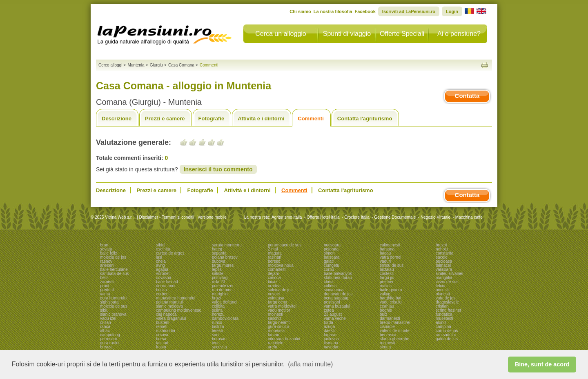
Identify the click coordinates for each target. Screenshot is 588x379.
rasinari (275, 257)
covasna (164, 278)
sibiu (104, 310)
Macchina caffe (469, 217)
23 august (333, 314)
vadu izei (108, 318)
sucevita (219, 347)
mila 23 (218, 282)
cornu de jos (447, 331)
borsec (274, 261)
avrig (160, 265)
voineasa (276, 298)
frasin (161, 347)
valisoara (444, 269)
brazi (216, 298)
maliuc (386, 286)
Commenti (311, 119)
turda (329, 322)
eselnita (163, 249)
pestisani (332, 302)
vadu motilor (279, 310)
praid (105, 286)
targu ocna (277, 302)
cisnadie (387, 327)
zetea (329, 310)
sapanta (219, 253)
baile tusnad (167, 282)
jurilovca (331, 339)
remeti (162, 327)
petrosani (108, 339)
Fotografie (212, 119)
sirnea (385, 347)
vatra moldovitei (282, 306)
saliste (218, 274)
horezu (218, 314)
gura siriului (278, 327)
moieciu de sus (114, 306)
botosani (220, 339)
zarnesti (107, 282)
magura (275, 253)
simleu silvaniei (449, 274)
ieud (216, 343)
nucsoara (332, 245)
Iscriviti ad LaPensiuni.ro (409, 11)
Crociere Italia (357, 217)
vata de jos (445, 298)
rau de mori (222, 290)
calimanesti (390, 245)
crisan (106, 322)
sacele (442, 257)
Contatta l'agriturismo (365, 119)
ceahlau (387, 306)
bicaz (273, 282)
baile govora (391, 290)
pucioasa (444, 261)
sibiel (161, 245)
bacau (385, 253)
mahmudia (166, 331)
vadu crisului (391, 302)
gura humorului (114, 298)
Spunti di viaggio (347, 34)
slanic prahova (113, 314)
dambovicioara (225, 318)
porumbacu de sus (285, 245)
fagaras (331, 335)
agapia (162, 269)
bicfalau (387, 269)
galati (329, 261)
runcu (217, 322)
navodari (332, 347)
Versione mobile (212, 217)
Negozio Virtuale (435, 217)
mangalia (444, 278)
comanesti (277, 269)
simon (329, 253)
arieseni (107, 265)
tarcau (274, 335)
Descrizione (117, 119)
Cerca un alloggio (281, 34)
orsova (162, 335)
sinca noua (334, 290)
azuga (329, 327)
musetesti (444, 318)
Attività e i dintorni (261, 119)
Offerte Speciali (402, 34)
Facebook (365, 11)
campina (443, 327)
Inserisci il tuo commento (218, 169)
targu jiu (387, 278)
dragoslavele (447, 302)
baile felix (109, 253)
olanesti (443, 294)
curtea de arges (170, 253)
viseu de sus (447, 282)
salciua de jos (280, 290)
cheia (161, 261)
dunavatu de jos (338, 294)
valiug (385, 294)
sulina (217, 310)
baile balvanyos (338, 274)
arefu (273, 347)
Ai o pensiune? (459, 34)
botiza (161, 290)
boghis (386, 310)
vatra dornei (391, 257)
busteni (163, 322)
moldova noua (281, 265)
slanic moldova (169, 306)
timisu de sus (392, 265)
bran (104, 245)
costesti (387, 274)
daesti (329, 331)
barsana (387, 249)
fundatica (444, 314)
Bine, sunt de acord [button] (542, 364)
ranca (105, 327)
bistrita (218, 327)
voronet (163, 274)
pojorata (331, 249)
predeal (107, 290)
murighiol (220, 294)
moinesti (275, 314)
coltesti (330, 286)
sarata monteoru (227, 245)
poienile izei (223, 286)
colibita (218, 306)
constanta (444, 253)
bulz (383, 314)
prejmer (387, 282)
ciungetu (332, 265)
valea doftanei (225, 302)
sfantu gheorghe (394, 339)
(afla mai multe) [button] (310, 364)
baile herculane (114, 269)
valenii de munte (395, 331)
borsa (161, 339)
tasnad (162, 343)
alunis (441, 322)
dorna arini (166, 286)
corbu (329, 269)
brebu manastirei (395, 322)
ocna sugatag (336, 298)
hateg (217, 249)
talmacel (443, 265)
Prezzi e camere (165, 119)
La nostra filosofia (333, 11)
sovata (106, 249)
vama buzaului (337, 306)
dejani (273, 274)
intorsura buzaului (284, 339)
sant (216, 335)
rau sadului (446, 335)
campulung (110, 335)
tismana (331, 343)
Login (452, 11)
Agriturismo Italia (287, 217)
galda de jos (447, 339)
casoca (274, 278)
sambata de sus (115, 274)
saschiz (275, 318)
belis (104, 278)
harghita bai (390, 298)
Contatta (467, 96)
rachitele (276, 343)
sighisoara (109, 302)
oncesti (442, 290)
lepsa (217, 269)
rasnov (106, 261)
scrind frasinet (448, 310)
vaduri (385, 261)
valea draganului (171, 318)
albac (105, 331)
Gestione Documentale (395, 217)
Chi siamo (300, 11)
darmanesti (390, 318)
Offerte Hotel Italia (323, 217)
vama (105, 294)
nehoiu (442, 249)
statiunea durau (338, 278)
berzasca (388, 335)
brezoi (441, 245)
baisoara (332, 257)
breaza (106, 347)
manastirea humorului (176, 298)
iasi (159, 257)
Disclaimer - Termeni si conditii (167, 217)
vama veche (335, 318)
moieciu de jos (113, 257)
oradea (274, 286)
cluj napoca (166, 314)
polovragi (220, 278)
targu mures (223, 265)
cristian (442, 306)
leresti (217, 331)
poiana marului (169, 302)
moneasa (276, 331)
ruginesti (388, 343)
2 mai (273, 249)
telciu (440, 286)
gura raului (110, 343)
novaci (274, 294)
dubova (219, 261)
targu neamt (279, 322)
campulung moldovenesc (179, 310)
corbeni (163, 294)
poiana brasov (225, 257)
